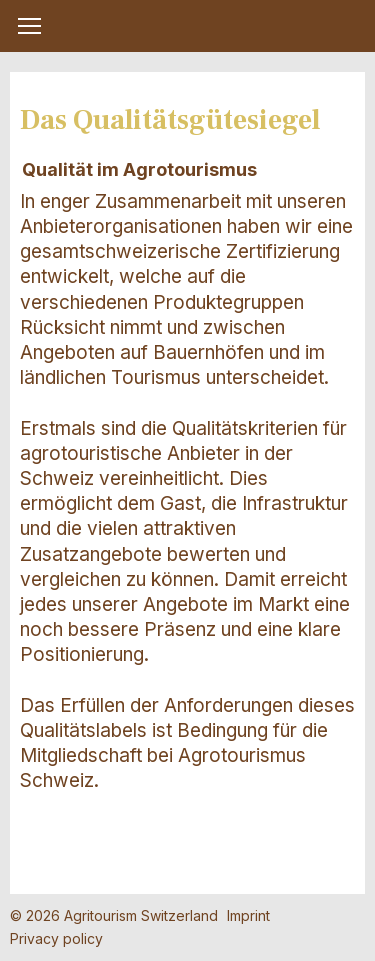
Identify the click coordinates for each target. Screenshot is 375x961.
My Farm (188, 27)
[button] (29, 26)
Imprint (248, 915)
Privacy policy (56, 938)
